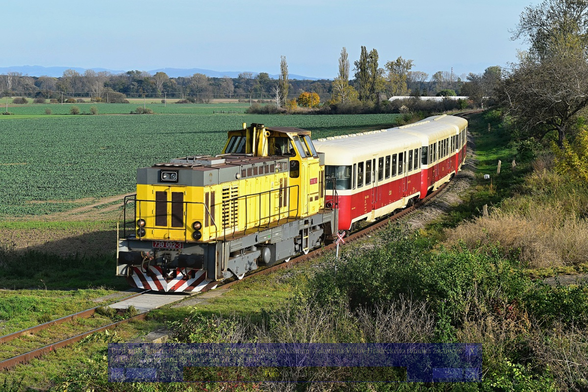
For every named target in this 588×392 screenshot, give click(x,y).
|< (118, 374)
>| (472, 374)
